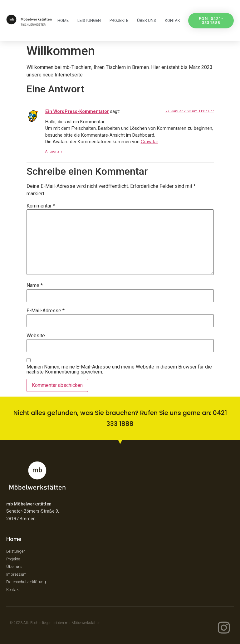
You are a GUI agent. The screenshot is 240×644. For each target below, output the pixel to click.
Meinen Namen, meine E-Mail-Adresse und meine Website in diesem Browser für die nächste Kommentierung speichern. (119, 369)
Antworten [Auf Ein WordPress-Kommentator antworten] (54, 151)
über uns (147, 20)
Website (36, 336)
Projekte (119, 20)
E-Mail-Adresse (46, 311)
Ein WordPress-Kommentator (77, 112)
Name (35, 285)
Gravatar (149, 142)
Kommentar (41, 206)
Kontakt (174, 20)
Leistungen (89, 20)
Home (63, 20)
